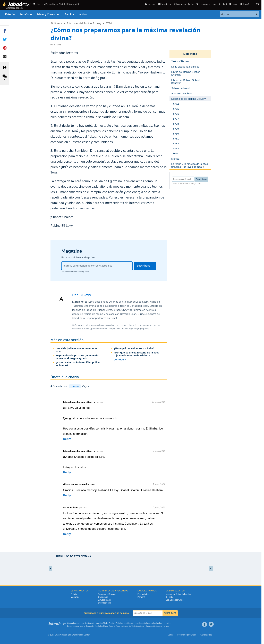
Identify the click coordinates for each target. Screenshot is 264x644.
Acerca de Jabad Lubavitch (179, 594)
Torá (133, 626)
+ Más (83, 14)
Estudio (10, 14)
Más (176, 153)
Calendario (103, 597)
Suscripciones (104, 603)
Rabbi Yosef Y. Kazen (112, 626)
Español (245, 4)
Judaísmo (26, 14)
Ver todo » (120, 360)
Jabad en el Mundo (175, 600)
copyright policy (141, 329)
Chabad (91, 623)
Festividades (143, 594)
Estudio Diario (104, 600)
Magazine (75, 597)
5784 (109, 23)
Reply (67, 439)
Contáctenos (206, 635)
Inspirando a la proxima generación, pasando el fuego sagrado (77, 357)
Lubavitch (99, 623)
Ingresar (150, 4)
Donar (234, 4)
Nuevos (75, 386)
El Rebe (170, 597)
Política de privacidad (187, 635)
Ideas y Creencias (48, 14)
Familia (69, 14)
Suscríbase (165, 4)
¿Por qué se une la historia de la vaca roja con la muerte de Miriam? (137, 354)
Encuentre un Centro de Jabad (212, 4)
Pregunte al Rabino (184, 4)
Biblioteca (56, 23)
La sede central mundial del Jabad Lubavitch (152, 623)
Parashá (141, 597)
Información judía (154, 626)
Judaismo (140, 626)
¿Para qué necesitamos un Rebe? (134, 348)
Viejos (85, 386)
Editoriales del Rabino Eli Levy (84, 23)
